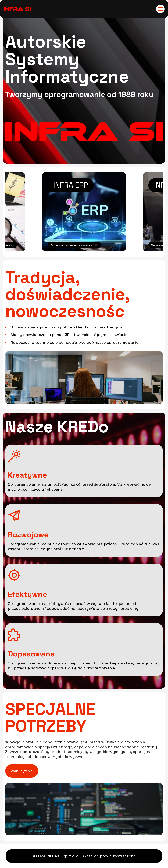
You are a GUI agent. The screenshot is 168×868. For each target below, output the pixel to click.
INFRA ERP (71, 185)
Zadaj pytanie (22, 771)
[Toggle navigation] (160, 9)
